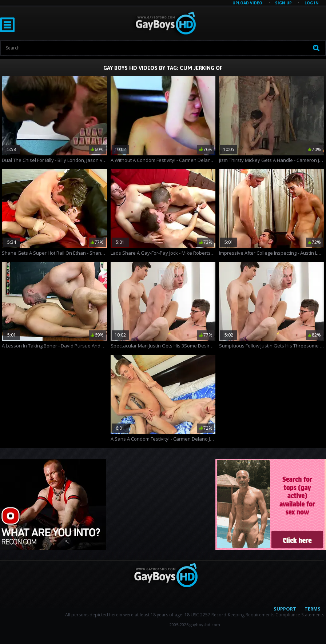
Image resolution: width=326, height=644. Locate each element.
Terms (313, 609)
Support (285, 609)
